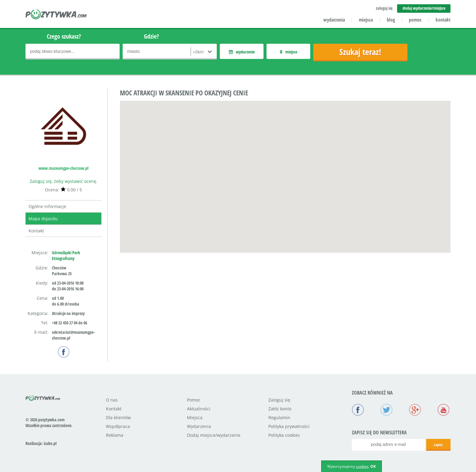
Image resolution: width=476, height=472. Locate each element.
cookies (362, 466)
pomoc (415, 20)
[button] (285, 171)
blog (391, 20)
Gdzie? (151, 36)
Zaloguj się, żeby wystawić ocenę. (64, 181)
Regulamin (279, 417)
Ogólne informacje (47, 206)
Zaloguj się (279, 400)
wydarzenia (334, 20)
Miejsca (195, 417)
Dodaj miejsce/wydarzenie (214, 435)
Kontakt (36, 231)
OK (373, 466)
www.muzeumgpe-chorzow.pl (63, 168)
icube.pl (50, 443)
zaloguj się (384, 8)
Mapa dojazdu (43, 219)
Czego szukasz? (64, 36)
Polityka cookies (284, 435)
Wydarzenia (199, 426)
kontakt (443, 20)
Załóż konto (280, 409)
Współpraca (118, 426)
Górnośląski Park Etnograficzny (66, 255)
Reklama (115, 435)
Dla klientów (118, 417)
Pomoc (194, 400)
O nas (112, 400)
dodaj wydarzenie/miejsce (424, 8)
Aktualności (199, 409)
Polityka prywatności (289, 426)
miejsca (366, 20)
